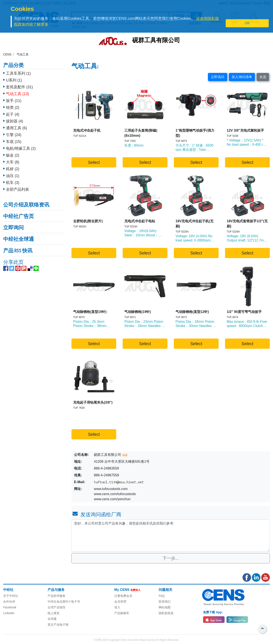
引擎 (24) (14, 135)
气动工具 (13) (17, 94)
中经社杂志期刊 (58, 602)
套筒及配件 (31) (19, 87)
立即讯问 (218, 77)
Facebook (10, 607)
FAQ (162, 596)
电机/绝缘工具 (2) (21, 148)
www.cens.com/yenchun (112, 499)
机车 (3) (13, 183)
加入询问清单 (242, 77)
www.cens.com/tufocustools (115, 494)
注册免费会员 (123, 596)
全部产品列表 (17, 189)
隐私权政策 (166, 613)
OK (247, 23)
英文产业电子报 (58, 625)
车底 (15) (14, 142)
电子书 (76, 602)
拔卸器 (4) (15, 121)
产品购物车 (122, 613)
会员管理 (120, 602)
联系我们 (165, 602)
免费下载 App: (213, 612)
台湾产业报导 (57, 607)
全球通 (52, 619)
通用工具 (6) (16, 128)
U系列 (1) (14, 80)
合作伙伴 (9, 602)
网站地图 (165, 607)
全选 (263, 77)
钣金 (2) (13, 155)
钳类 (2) (13, 108)
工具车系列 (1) (18, 73)
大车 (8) (13, 162)
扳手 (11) (14, 101)
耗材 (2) (13, 169)
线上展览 (54, 613)
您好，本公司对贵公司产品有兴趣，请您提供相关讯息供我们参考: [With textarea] (171, 535)
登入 (117, 607)
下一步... (171, 558)
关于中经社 (11, 596)
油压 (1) (13, 176)
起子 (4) (13, 114)
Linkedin (9, 613)
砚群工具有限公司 (156, 41)
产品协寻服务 (57, 596)
